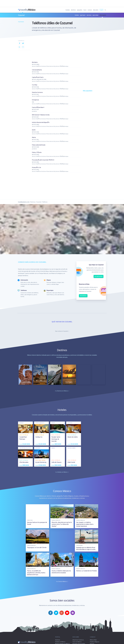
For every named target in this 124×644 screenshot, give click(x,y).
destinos (73, 10)
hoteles (68, 10)
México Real (93, 640)
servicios (89, 15)
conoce (90, 10)
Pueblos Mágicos (95, 642)
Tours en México (77, 642)
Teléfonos (21, 22)
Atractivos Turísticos (78, 640)
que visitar (95, 15)
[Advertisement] (94, 118)
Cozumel (21, 15)
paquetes (80, 10)
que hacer (83, 15)
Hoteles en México (60, 642)
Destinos (33, 202)
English (102, 10)
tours (85, 10)
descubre (96, 10)
